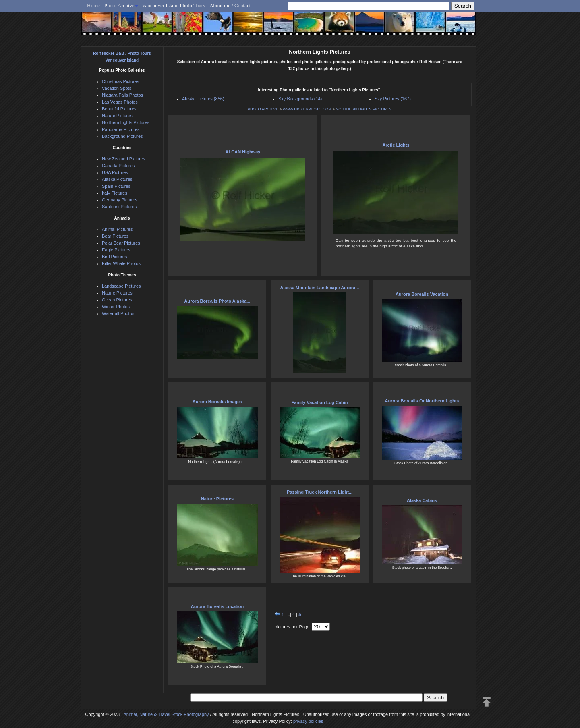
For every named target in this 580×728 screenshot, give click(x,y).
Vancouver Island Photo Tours (174, 5)
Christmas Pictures (120, 81)
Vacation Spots (117, 88)
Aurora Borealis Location (217, 606)
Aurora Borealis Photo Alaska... (217, 301)
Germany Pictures (120, 200)
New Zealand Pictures (124, 159)
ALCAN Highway (243, 152)
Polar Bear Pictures (121, 243)
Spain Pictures (116, 186)
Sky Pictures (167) (393, 99)
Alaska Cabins (422, 500)
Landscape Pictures (121, 286)
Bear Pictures (115, 236)
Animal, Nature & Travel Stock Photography (166, 714)
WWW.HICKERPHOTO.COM (307, 109)
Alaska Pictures (117, 179)
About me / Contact (230, 5)
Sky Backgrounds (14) (300, 99)
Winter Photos (116, 307)
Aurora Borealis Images (217, 402)
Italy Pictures (115, 193)
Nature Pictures (217, 499)
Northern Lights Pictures (126, 122)
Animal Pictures (117, 229)
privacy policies (308, 721)
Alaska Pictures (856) (203, 99)
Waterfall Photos (118, 313)
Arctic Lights (396, 145)
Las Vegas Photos (120, 102)
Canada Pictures (118, 166)
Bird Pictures (114, 257)
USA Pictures (115, 172)
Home (93, 5)
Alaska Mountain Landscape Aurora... (320, 288)
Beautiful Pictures (119, 109)
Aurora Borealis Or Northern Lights (422, 401)
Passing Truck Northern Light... (320, 492)
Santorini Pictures (119, 207)
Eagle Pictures (116, 250)
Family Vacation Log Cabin (320, 402)
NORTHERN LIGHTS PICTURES (364, 109)
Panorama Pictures (121, 129)
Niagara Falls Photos (122, 95)
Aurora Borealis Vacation (422, 294)
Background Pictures (122, 136)
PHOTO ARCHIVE (263, 109)
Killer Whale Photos (121, 263)
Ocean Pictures (117, 300)
